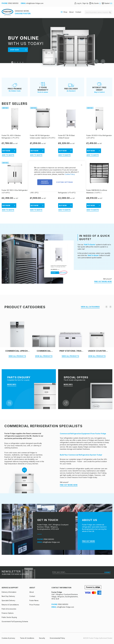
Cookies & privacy (8, 638)
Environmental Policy (57, 638)
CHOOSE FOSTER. (23, 14)
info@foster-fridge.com (35, 3)
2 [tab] (15, 63)
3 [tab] (18, 63)
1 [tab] (12, 63)
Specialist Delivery (8, 600)
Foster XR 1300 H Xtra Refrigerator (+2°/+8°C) (15, 191)
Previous (96, 61)
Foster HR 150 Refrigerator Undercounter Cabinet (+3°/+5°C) (43, 137)
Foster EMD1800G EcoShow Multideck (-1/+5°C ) (97, 191)
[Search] (110, 12)
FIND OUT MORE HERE (103, 281)
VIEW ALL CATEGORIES (90, 307)
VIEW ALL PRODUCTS (17, 356)
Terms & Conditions (27, 638)
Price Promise (34, 605)
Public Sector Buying (9, 617)
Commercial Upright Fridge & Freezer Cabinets (17, 351)
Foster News (34, 600)
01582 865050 (13, 3)
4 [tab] (20, 63)
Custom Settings (65, 182)
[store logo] (7, 12)
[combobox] (98, 12)
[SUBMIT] (108, 572)
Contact (78, 12)
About (71, 12)
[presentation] (106, 307)
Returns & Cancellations (10, 605)
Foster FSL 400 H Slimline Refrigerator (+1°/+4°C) (11, 137)
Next (103, 61)
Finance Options (8, 613)
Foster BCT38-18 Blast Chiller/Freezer (66, 137)
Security (42, 638)
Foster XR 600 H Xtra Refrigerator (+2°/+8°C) (99, 137)
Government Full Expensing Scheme (15, 621)
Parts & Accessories (9, 609)
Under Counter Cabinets (97, 351)
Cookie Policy (70, 174)
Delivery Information (9, 592)
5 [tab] (23, 63)
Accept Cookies (45, 182)
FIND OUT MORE (88, 541)
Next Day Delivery (8, 596)
